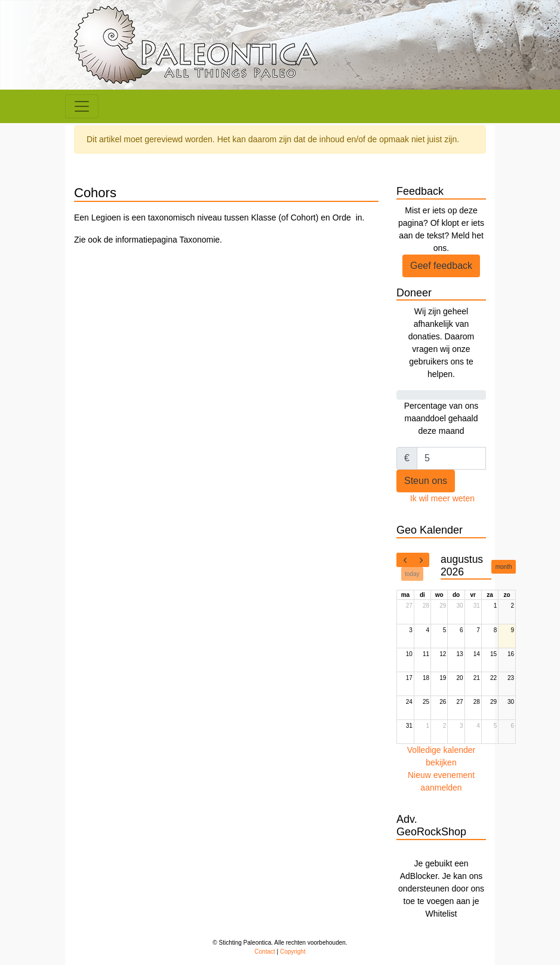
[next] (421, 560)
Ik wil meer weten (442, 498)
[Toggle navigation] (82, 106)
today (412, 574)
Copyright (293, 952)
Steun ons (426, 481)
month (504, 567)
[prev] (405, 560)
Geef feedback (441, 266)
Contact (264, 952)
